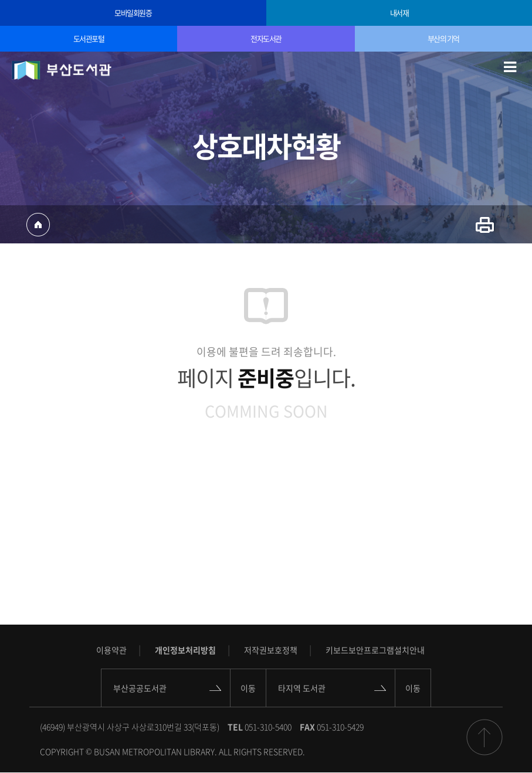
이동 (248, 688)
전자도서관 (266, 38)
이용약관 (111, 650)
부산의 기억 (443, 38)
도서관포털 (89, 38)
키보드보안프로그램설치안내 (375, 650)
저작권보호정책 (271, 650)
